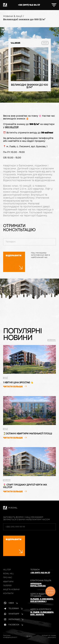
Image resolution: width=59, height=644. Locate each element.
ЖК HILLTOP (12, 127)
